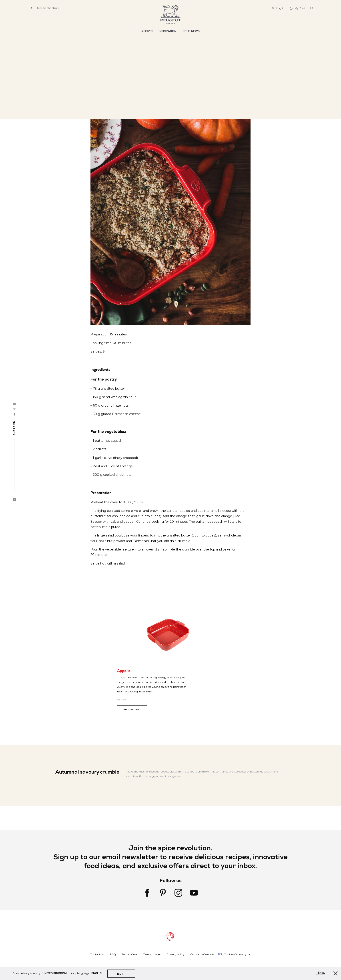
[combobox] (312, 8)
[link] (278, 8)
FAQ (113, 954)
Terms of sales (152, 954)
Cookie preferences (202, 954)
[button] (234, 954)
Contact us (97, 954)
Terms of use (129, 954)
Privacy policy (176, 954)
